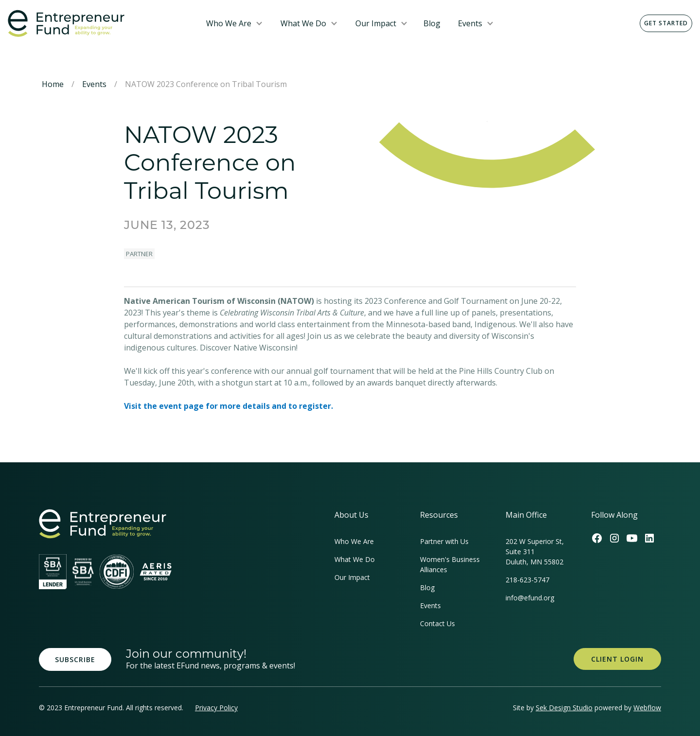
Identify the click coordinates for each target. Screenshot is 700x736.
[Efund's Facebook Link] (597, 538)
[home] (99, 24)
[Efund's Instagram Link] (614, 538)
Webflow (647, 708)
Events (470, 23)
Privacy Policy (216, 708)
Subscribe (75, 659)
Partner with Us (444, 541)
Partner (139, 254)
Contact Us (437, 623)
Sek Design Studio (564, 708)
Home (53, 84)
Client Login (617, 659)
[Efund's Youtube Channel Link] (632, 538)
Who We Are (229, 23)
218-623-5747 (527, 580)
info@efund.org (530, 598)
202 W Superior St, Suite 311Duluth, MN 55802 (535, 552)
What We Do (303, 23)
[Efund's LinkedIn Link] (649, 538)
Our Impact (376, 23)
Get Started (666, 23)
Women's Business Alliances (450, 564)
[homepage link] (103, 524)
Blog (432, 23)
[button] (235, 23)
